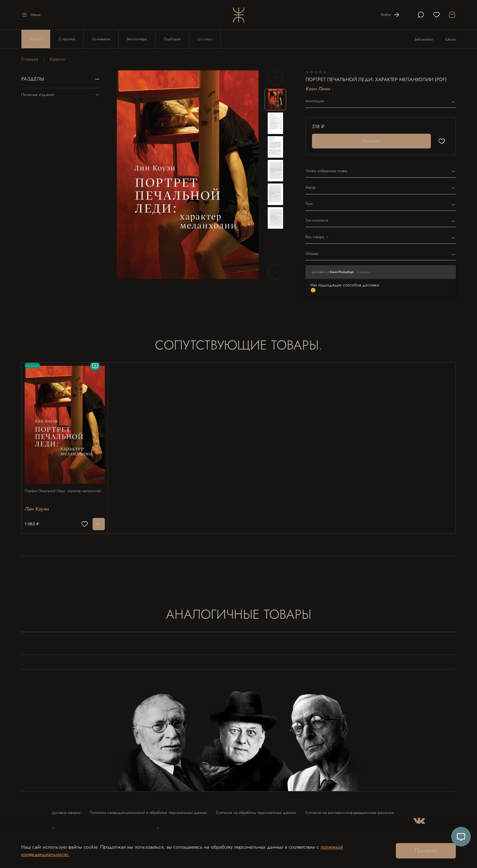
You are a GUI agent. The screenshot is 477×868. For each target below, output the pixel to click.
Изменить (363, 272)
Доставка (205, 39)
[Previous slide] (275, 77)
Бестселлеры (137, 39)
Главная (30, 59)
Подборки (172, 39)
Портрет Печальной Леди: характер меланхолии (56, 488)
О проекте (67, 39)
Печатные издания (61, 95)
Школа (450, 39)
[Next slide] (275, 272)
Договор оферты (66, 810)
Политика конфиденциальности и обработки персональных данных (148, 810)
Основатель (101, 39)
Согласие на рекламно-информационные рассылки (350, 810)
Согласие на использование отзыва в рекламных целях (100, 826)
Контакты (164, 826)
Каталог (36, 39)
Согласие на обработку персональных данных (256, 810)
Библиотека (424, 39)
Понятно (426, 851)
